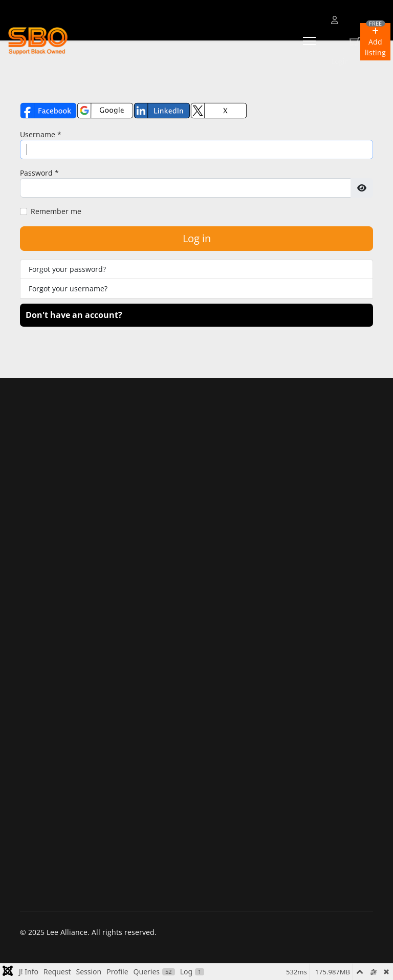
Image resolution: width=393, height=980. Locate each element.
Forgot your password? (67, 269)
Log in (197, 238)
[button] (375, 42)
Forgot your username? (68, 289)
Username (41, 134)
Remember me (56, 211)
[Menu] (309, 41)
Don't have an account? (74, 315)
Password (39, 173)
